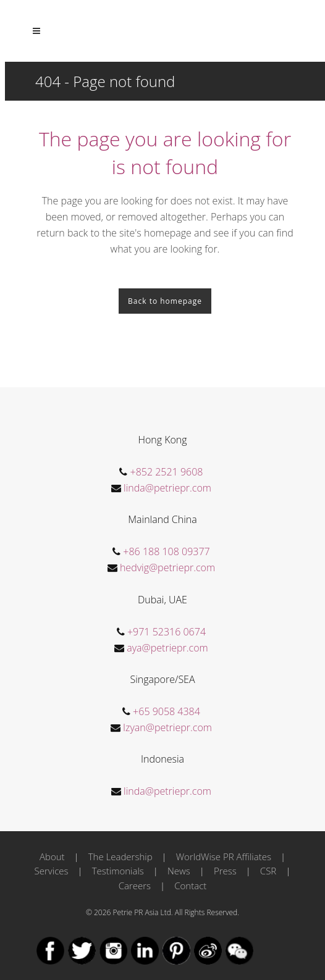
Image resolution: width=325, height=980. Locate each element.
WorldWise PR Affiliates (224, 856)
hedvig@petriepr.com (167, 567)
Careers (135, 886)
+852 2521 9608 (167, 472)
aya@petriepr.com (167, 648)
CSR (268, 871)
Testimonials (118, 871)
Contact (190, 886)
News (179, 871)
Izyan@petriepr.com (167, 727)
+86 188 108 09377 (166, 551)
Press (225, 871)
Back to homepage (165, 301)
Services (52, 871)
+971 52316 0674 (167, 632)
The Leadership (120, 856)
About (52, 856)
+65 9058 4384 (167, 711)
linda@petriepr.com (167, 488)
